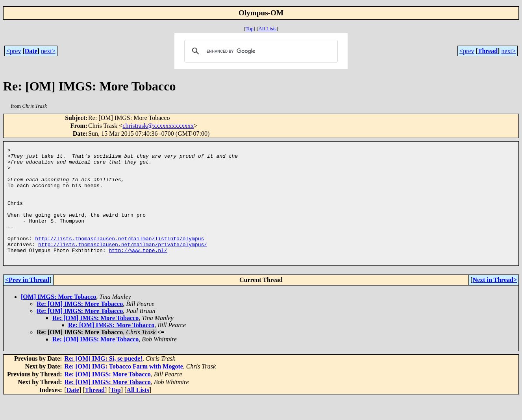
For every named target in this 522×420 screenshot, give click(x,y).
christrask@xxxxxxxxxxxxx (158, 126)
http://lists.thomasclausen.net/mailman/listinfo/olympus (119, 257)
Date (31, 51)
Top (249, 29)
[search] (260, 51)
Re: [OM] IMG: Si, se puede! (104, 381)
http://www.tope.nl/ (138, 271)
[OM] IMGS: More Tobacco (58, 319)
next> (48, 51)
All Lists (267, 29)
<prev (14, 51)
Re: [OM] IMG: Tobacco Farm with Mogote (124, 389)
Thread (488, 51)
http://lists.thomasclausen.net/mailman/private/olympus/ (123, 264)
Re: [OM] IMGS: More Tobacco (80, 326)
